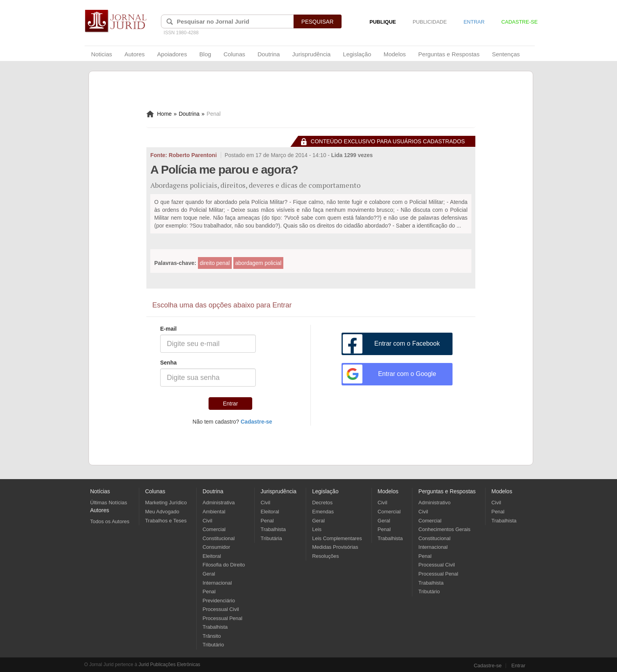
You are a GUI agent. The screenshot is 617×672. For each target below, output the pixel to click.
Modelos (395, 54)
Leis (317, 529)
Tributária (271, 538)
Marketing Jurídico (166, 503)
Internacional (217, 583)
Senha (168, 363)
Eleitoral (212, 556)
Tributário (213, 645)
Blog (205, 54)
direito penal (215, 263)
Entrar (230, 404)
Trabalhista (215, 627)
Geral (209, 574)
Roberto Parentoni (193, 155)
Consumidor (216, 547)
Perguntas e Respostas (449, 54)
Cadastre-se (488, 666)
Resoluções (325, 556)
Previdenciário (219, 601)
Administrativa (219, 503)
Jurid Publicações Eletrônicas (169, 665)
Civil (208, 521)
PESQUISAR (318, 22)
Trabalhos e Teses (166, 521)
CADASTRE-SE (519, 22)
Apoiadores (172, 54)
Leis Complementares (337, 538)
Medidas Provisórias (335, 547)
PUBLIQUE (383, 22)
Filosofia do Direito (224, 565)
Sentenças (506, 54)
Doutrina (269, 54)
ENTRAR (474, 22)
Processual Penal (223, 618)
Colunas (234, 54)
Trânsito (212, 636)
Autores (135, 54)
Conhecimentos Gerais (444, 529)
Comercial (214, 529)
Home (159, 114)
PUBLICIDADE (430, 22)
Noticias (101, 54)
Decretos (322, 503)
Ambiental (214, 512)
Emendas (323, 512)
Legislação (357, 54)
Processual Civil (221, 609)
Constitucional (219, 538)
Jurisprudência (312, 54)
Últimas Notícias (109, 503)
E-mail (168, 329)
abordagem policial (259, 263)
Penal (209, 591)
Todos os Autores (110, 521)
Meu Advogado (162, 512)
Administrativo (434, 503)
